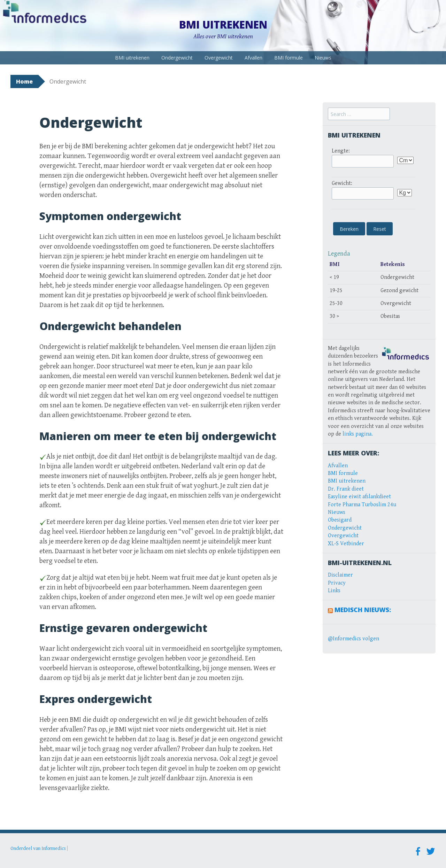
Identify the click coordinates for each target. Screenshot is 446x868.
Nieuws (323, 58)
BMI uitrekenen (223, 25)
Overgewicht (219, 58)
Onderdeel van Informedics (38, 849)
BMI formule (289, 58)
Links (334, 591)
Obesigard (340, 520)
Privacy (337, 583)
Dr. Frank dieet (346, 489)
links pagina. (358, 434)
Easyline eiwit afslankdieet (359, 497)
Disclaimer (340, 575)
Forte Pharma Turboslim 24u (362, 505)
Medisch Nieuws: (363, 610)
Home (24, 81)
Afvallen (253, 58)
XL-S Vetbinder (346, 544)
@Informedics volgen (353, 639)
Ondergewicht (177, 58)
